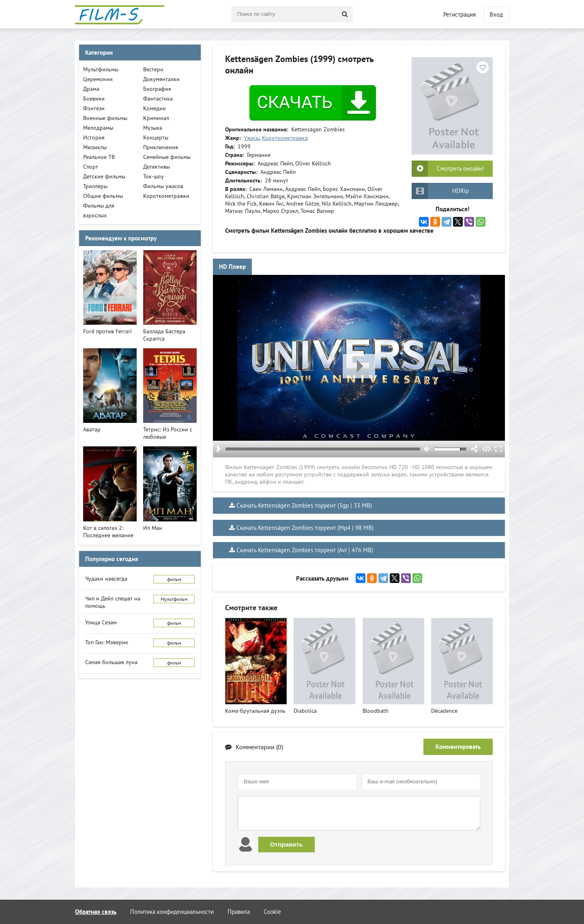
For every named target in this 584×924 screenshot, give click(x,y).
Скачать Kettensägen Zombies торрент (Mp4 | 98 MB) (305, 528)
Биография (157, 89)
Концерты (156, 137)
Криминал (156, 118)
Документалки (161, 79)
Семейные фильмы (167, 157)
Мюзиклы (95, 147)
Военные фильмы (105, 118)
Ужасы (252, 138)
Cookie (272, 912)
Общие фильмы (103, 196)
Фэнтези (94, 108)
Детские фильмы (104, 176)
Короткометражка (285, 138)
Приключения (161, 147)
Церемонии (98, 79)
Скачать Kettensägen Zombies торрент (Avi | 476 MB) (305, 550)
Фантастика (158, 99)
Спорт (91, 167)
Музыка (153, 128)
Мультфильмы (101, 69)
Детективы (157, 167)
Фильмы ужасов (163, 186)
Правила (239, 912)
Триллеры (95, 186)
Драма (91, 89)
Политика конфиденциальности (172, 912)
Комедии (155, 108)
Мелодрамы (98, 128)
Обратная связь (96, 912)
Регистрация (459, 14)
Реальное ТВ (99, 157)
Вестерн (153, 69)
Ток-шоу (154, 176)
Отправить (287, 844)
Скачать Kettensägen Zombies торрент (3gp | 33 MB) (304, 505)
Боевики (94, 99)
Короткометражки (166, 196)
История (94, 137)
